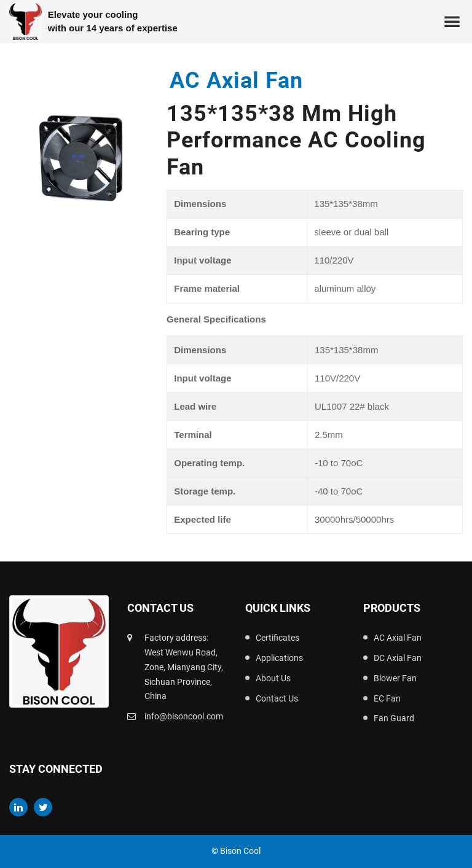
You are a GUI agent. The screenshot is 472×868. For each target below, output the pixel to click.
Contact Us (277, 698)
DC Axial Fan (398, 658)
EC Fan (387, 698)
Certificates (277, 638)
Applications (279, 658)
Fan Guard (394, 718)
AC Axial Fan (398, 638)
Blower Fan (395, 678)
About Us (273, 678)
